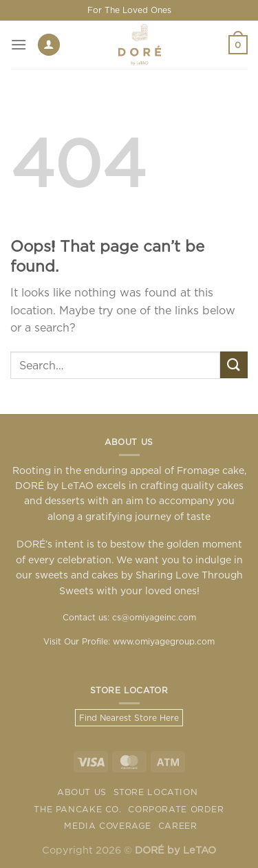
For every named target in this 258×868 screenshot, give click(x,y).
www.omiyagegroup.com (164, 641)
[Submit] (234, 365)
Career (178, 826)
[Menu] (19, 44)
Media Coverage (108, 826)
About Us (82, 792)
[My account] (49, 45)
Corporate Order (176, 809)
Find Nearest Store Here (129, 718)
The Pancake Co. (77, 809)
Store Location (156, 792)
